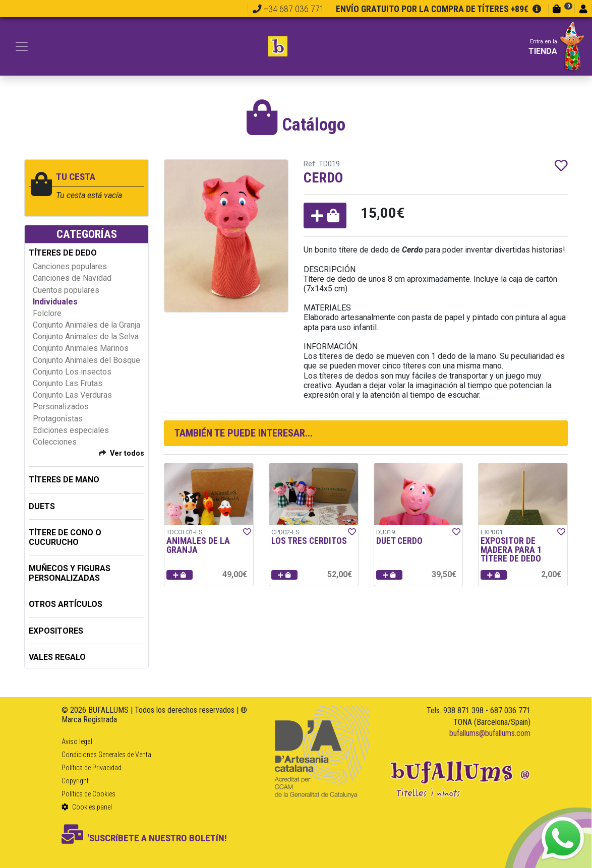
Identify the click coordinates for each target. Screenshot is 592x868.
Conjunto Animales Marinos (81, 348)
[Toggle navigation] (22, 46)
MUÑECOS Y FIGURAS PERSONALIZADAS (70, 573)
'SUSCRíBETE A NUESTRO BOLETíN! (144, 838)
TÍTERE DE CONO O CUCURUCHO (65, 537)
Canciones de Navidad (72, 278)
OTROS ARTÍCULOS (66, 604)
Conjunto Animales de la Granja (86, 325)
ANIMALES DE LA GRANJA (198, 545)
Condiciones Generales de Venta (106, 755)
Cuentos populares (66, 290)
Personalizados (61, 407)
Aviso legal (77, 741)
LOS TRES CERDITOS (309, 541)
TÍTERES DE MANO (64, 480)
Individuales (55, 302)
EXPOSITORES (56, 631)
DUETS (42, 506)
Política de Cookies (88, 794)
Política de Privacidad (92, 768)
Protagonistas (58, 419)
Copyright (75, 781)
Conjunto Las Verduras (72, 395)
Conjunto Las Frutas (68, 383)
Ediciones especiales (71, 430)
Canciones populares (70, 266)
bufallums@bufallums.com (490, 733)
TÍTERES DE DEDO (63, 253)
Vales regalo (57, 657)
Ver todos (127, 453)
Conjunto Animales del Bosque (86, 360)
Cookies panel (87, 807)
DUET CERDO (399, 541)
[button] (325, 215)
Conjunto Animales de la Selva (86, 336)
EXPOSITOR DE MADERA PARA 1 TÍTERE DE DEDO (511, 550)
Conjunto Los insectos (72, 372)
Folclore (47, 313)
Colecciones (55, 442)
